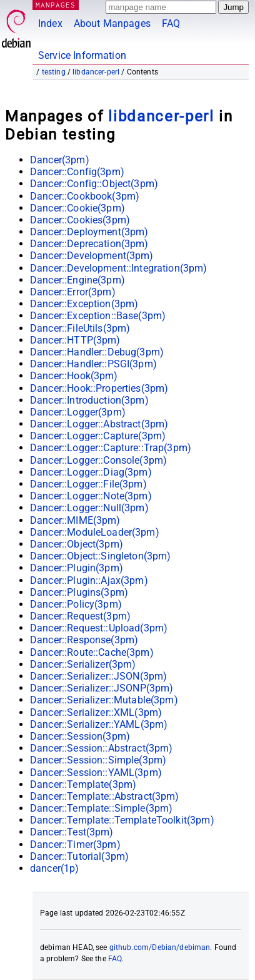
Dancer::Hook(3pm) (74, 376)
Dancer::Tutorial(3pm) (79, 856)
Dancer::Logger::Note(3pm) (91, 496)
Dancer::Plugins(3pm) (79, 592)
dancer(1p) (55, 868)
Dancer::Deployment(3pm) (89, 232)
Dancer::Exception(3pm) (84, 304)
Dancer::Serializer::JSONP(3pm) (102, 688)
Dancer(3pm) (60, 160)
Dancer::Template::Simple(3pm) (101, 808)
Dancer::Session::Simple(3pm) (98, 760)
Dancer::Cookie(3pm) (77, 208)
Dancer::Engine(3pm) (77, 280)
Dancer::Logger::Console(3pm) (98, 460)
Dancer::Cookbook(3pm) (85, 196)
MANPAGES (56, 5)
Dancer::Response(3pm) (84, 640)
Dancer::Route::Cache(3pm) (92, 652)
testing (54, 72)
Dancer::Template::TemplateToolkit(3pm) (122, 820)
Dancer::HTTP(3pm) (75, 340)
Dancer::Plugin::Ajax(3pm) (89, 580)
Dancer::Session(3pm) (80, 736)
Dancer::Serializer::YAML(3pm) (99, 724)
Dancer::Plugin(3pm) (77, 568)
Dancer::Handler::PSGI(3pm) (93, 364)
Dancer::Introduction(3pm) (89, 400)
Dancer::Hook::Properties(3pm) (99, 388)
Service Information (82, 55)
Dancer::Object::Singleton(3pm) (101, 556)
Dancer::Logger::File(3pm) (88, 484)
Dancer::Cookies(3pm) (80, 220)
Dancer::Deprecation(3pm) (89, 244)
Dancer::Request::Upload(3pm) (99, 628)
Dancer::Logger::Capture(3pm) (98, 436)
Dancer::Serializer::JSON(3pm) (98, 676)
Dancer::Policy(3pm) (76, 604)
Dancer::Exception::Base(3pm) (98, 316)
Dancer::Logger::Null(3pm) (89, 508)
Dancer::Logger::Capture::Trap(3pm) (111, 448)
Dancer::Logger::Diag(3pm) (91, 472)
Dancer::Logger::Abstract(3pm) (99, 424)
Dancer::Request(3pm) (80, 616)
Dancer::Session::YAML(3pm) (96, 773)
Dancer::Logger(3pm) (78, 412)
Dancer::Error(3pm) (73, 292)
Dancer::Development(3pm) (92, 256)
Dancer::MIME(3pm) (75, 520)
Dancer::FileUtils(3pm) (80, 328)
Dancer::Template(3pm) (83, 784)
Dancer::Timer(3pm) (75, 845)
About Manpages (112, 23)
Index (50, 23)
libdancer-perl (96, 72)
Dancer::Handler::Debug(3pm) (97, 352)
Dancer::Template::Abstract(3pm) (105, 796)
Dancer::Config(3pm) (77, 172)
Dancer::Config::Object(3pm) (94, 184)
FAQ (171, 23)
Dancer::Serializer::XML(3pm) (96, 712)
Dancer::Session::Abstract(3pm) (102, 748)
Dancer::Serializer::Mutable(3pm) (104, 700)
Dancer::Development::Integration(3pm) (119, 268)
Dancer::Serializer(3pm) (83, 664)
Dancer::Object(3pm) (77, 544)
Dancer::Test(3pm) (72, 832)
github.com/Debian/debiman (160, 947)
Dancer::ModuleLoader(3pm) (95, 532)
